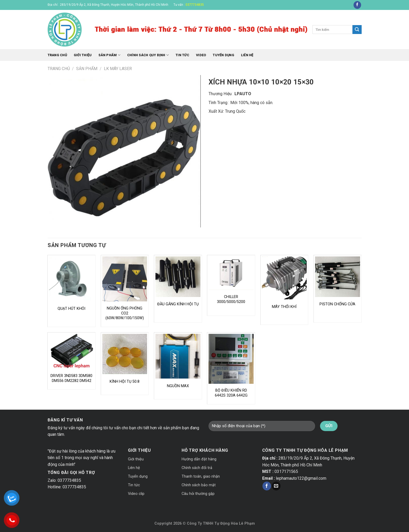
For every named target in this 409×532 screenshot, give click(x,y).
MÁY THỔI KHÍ (284, 307)
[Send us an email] (276, 486)
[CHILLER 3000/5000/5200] (231, 273)
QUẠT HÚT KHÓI (71, 309)
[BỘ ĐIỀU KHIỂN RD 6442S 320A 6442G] (231, 359)
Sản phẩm (109, 55)
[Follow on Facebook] (357, 5)
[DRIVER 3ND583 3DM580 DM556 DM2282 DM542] (71, 351)
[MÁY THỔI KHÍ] (284, 278)
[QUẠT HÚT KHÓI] (71, 279)
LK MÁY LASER (118, 69)
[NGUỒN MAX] (178, 356)
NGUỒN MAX (178, 386)
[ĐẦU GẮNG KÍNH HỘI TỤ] (178, 277)
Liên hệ (247, 55)
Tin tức (182, 55)
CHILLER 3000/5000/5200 (231, 299)
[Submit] (357, 30)
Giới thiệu (83, 55)
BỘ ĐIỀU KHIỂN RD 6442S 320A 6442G (231, 393)
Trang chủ (57, 55)
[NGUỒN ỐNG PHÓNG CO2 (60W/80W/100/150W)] (125, 279)
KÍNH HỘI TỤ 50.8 (125, 382)
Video (201, 55)
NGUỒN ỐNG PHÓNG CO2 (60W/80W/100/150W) (125, 313)
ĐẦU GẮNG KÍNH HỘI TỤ (178, 304)
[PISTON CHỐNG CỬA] (338, 277)
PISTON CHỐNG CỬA (337, 304)
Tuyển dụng (223, 55)
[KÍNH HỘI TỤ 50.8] (125, 354)
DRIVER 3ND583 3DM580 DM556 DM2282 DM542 (71, 378)
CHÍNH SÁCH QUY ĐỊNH (148, 55)
